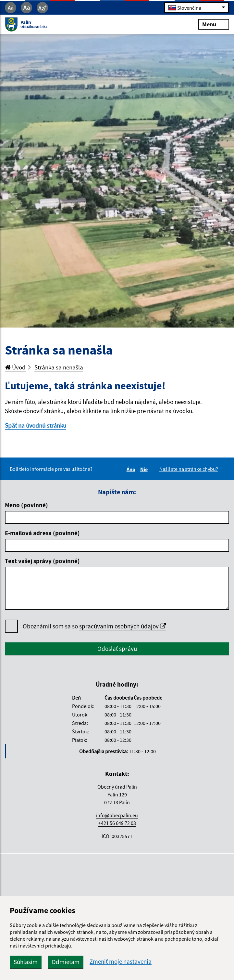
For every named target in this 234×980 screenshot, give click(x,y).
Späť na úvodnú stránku (36, 425)
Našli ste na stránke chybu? (189, 469)
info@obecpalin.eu (117, 815)
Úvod (15, 367)
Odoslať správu (117, 649)
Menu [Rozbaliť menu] (214, 24)
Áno (132, 469)
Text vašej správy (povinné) (42, 561)
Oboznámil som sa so (94, 626)
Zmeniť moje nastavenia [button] (121, 962)
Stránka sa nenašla (59, 367)
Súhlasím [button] (26, 962)
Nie (145, 469)
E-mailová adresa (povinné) (42, 533)
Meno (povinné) (26, 505)
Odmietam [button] (66, 962)
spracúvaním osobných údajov (123, 626)
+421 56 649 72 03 (117, 823)
